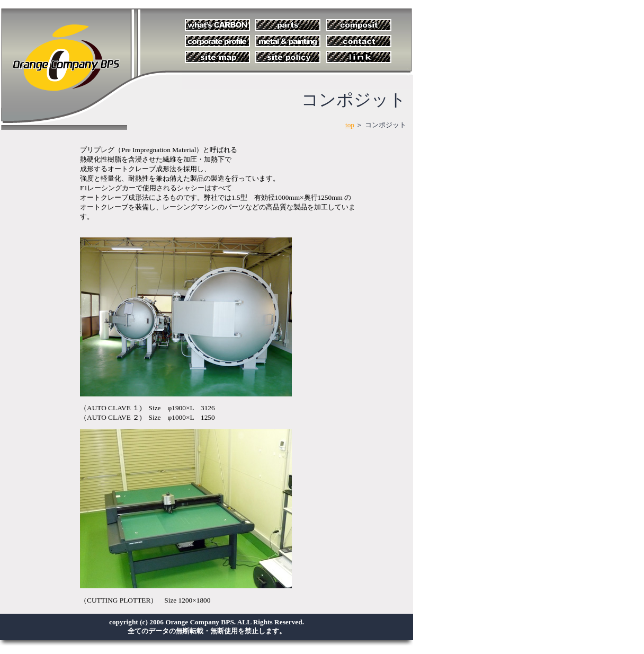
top (350, 125)
